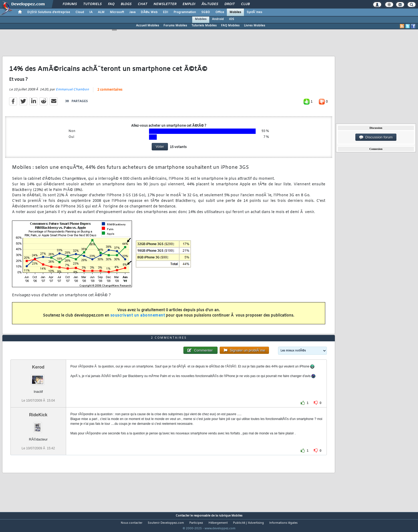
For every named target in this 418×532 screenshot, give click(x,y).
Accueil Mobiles (148, 26)
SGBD (206, 12)
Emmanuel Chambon (72, 93)
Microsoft (117, 12)
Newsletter (165, 4)
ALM (101, 12)
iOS (232, 19)
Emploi (189, 4)
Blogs (126, 4)
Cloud (80, 12)
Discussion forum (376, 137)
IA (91, 12)
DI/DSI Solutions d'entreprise (49, 12)
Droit (230, 4)
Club (245, 4)
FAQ (111, 4)
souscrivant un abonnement (138, 319)
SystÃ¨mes (254, 12)
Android (218, 19)
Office (220, 12)
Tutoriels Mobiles (204, 26)
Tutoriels (92, 4)
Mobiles (235, 12)
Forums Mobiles (175, 26)
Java (132, 12)
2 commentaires (110, 93)
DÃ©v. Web (149, 12)
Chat (142, 4)
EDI (166, 12)
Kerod (38, 377)
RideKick (38, 425)
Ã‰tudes (210, 4)
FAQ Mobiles (230, 26)
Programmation (185, 12)
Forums (70, 4)
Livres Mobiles (255, 26)
